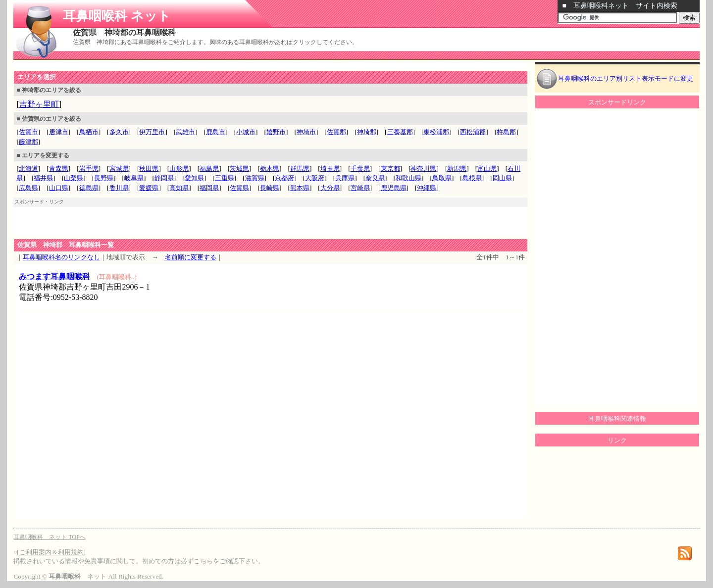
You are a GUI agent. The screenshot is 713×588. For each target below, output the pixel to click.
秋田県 (149, 169)
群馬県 (300, 169)
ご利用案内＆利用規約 (51, 552)
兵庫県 (345, 178)
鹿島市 (216, 132)
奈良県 (375, 178)
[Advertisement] (129, 66)
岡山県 (502, 178)
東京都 (390, 169)
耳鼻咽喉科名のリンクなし (61, 257)
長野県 (104, 178)
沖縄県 (427, 188)
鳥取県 (442, 178)
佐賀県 (239, 188)
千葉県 (360, 169)
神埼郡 (367, 132)
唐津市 (59, 132)
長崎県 (270, 188)
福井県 (43, 178)
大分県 (330, 188)
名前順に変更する (191, 257)
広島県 (28, 188)
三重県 (225, 178)
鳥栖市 (89, 132)
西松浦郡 (473, 132)
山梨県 (74, 178)
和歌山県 (408, 178)
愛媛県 (149, 188)
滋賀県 (255, 178)
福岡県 (209, 188)
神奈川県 (423, 169)
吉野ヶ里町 (39, 104)
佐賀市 (28, 132)
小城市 (246, 132)
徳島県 (89, 188)
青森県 (59, 169)
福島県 (209, 169)
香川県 (119, 188)
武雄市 (185, 132)
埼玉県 (330, 169)
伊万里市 (152, 132)
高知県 (179, 188)
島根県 (472, 178)
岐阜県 (134, 178)
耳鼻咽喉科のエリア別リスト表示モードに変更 (626, 78)
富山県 (487, 169)
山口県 (59, 188)
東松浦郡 (436, 132)
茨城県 (239, 169)
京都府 (284, 178)
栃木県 (270, 169)
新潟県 (457, 169)
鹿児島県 (394, 188)
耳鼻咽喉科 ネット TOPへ (49, 537)
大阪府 (315, 178)
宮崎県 (360, 188)
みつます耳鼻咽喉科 (54, 276)
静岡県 (164, 178)
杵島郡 (506, 132)
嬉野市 (276, 132)
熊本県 (300, 188)
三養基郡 (400, 132)
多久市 (119, 132)
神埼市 (306, 132)
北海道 (28, 169)
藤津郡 (28, 142)
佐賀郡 (336, 132)
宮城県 (119, 169)
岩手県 (89, 169)
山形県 (179, 169)
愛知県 (194, 178)
